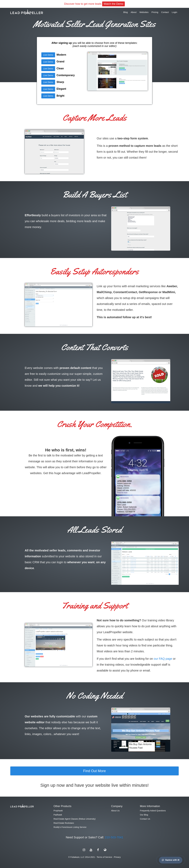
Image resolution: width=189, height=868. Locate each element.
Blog (126, 12)
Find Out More (94, 771)
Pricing (155, 12)
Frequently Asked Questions (153, 811)
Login (174, 12)
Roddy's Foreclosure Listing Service (70, 827)
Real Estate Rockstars (64, 823)
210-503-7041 (114, 837)
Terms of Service (104, 857)
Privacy (117, 857)
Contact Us (145, 819)
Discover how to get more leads (95, 4)
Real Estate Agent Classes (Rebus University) (75, 819)
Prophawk (58, 811)
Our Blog (144, 815)
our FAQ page (163, 659)
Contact (165, 12)
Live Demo (48, 55)
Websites (144, 12)
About (134, 12)
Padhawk (58, 815)
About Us (115, 811)
